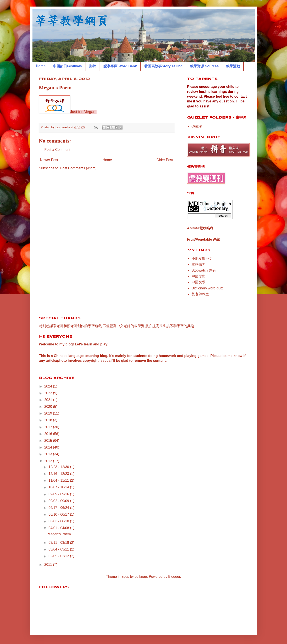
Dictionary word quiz (207, 288)
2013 (49, 454)
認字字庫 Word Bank (120, 66)
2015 (49, 441)
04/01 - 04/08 (59, 528)
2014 (49, 447)
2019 (49, 413)
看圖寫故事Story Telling (163, 66)
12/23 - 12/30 (59, 467)
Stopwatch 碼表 (204, 270)
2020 (49, 407)
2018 (49, 420)
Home (41, 66)
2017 (49, 427)
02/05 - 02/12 (59, 556)
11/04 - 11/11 (59, 480)
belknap (141, 577)
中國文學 (199, 282)
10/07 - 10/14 (59, 487)
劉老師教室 (200, 294)
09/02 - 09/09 (59, 501)
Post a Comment (57, 150)
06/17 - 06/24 (59, 508)
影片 (93, 66)
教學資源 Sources (204, 66)
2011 (49, 565)
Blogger (174, 577)
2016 (49, 434)
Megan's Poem (59, 534)
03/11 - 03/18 (59, 543)
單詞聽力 (199, 264)
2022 (49, 393)
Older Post (165, 160)
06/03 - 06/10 (59, 521)
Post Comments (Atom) (78, 168)
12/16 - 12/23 (59, 474)
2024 (49, 386)
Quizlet (197, 126)
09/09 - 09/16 (59, 494)
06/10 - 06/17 (59, 514)
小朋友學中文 (202, 259)
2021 (49, 400)
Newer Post (49, 160)
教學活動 (233, 66)
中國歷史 (199, 276)
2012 (49, 461)
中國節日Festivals (67, 66)
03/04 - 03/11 (59, 549)
